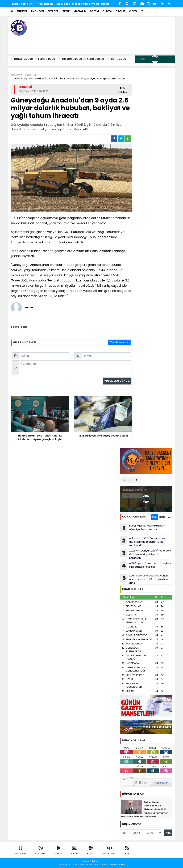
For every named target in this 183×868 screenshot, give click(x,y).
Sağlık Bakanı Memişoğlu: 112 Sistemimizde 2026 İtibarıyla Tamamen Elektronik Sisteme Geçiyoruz (145, 809)
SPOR (66, 11)
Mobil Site (20, 850)
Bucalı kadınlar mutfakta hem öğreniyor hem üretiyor (143, 528)
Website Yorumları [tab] (119, 342)
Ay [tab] (170, 517)
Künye (91, 850)
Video (59, 850)
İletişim (75, 850)
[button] (144, 11)
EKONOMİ (38, 11)
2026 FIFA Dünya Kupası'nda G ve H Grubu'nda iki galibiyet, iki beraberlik (146, 554)
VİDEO (133, 11)
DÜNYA (107, 11)
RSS (127, 850)
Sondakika (41, 850)
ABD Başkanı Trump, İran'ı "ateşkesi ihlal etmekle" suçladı (74, 4)
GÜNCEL (22, 11)
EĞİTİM (94, 11)
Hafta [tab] (162, 517)
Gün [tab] (154, 517)
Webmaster (110, 850)
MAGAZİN (80, 11)
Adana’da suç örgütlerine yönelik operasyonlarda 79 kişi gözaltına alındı (144, 579)
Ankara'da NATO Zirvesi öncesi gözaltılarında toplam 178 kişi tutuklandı (143, 542)
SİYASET (53, 11)
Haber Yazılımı (118, 865)
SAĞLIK (120, 11)
